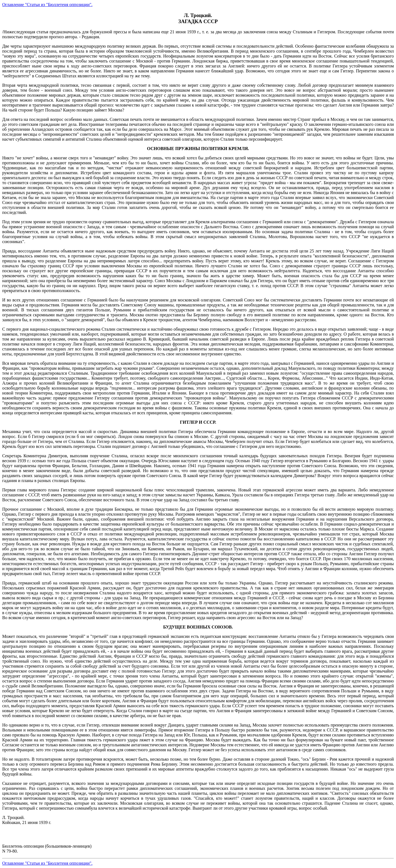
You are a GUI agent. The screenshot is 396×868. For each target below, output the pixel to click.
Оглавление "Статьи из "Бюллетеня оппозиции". (47, 5)
